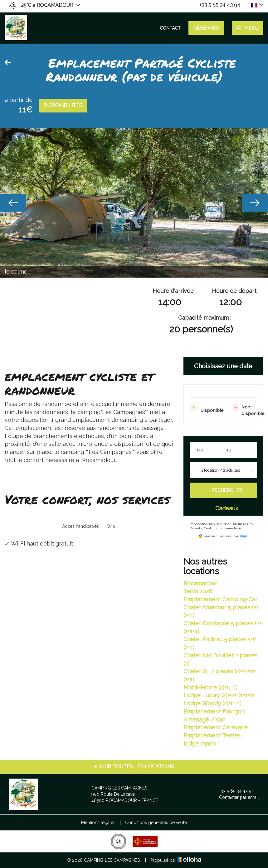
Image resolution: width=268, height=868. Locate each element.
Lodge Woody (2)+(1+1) (212, 703)
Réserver (206, 28)
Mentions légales (98, 823)
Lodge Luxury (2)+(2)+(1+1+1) (219, 695)
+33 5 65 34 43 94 (233, 791)
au (229, 450)
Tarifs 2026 (198, 591)
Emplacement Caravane (216, 727)
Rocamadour (200, 583)
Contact (170, 28)
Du (200, 450)
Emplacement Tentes (212, 735)
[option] (134, 203)
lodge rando (200, 744)
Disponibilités (63, 105)
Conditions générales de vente (156, 823)
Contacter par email (235, 797)
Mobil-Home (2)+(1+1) (210, 687)
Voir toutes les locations (134, 767)
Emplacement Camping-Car (220, 599)
